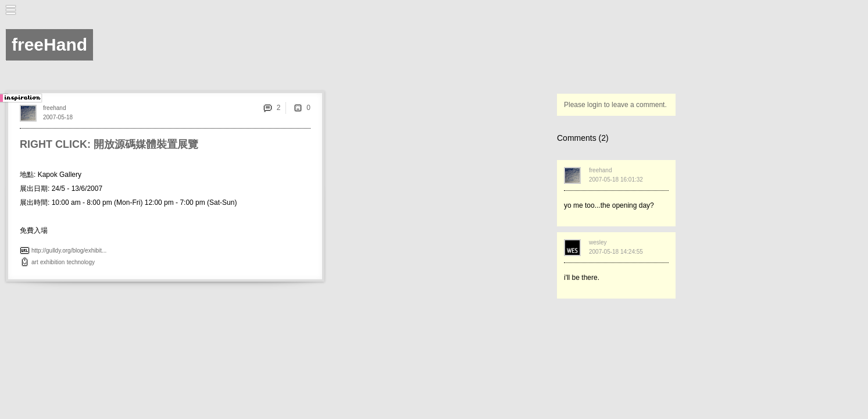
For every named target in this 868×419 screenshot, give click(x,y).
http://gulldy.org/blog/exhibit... (69, 251)
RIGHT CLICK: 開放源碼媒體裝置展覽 (109, 144)
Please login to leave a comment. (615, 105)
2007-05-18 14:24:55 (616, 252)
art (35, 262)
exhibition (52, 262)
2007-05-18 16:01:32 (616, 180)
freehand (54, 108)
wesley (598, 242)
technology (81, 262)
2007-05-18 (58, 117)
